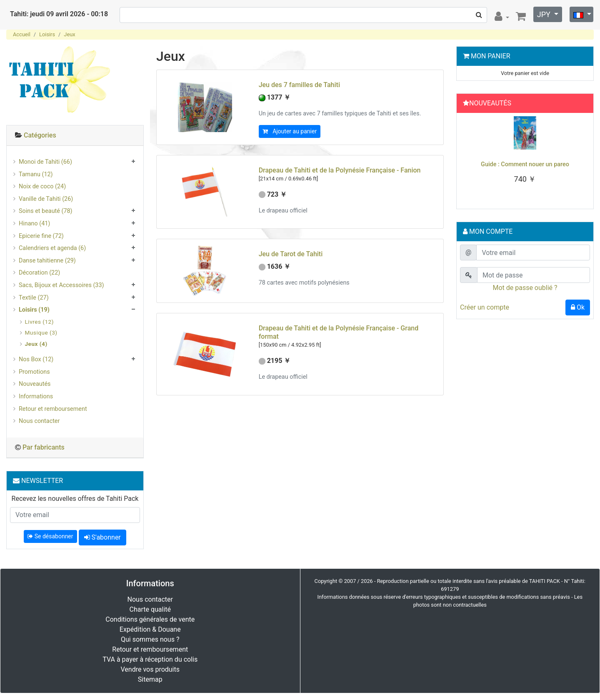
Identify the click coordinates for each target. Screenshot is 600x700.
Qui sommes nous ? (150, 639)
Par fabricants (44, 447)
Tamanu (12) (36, 174)
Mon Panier (491, 56)
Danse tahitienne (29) (47, 261)
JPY (545, 14)
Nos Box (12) (36, 359)
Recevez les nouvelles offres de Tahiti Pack (75, 499)
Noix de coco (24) (42, 186)
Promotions (34, 372)
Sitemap (150, 679)
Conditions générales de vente (150, 619)
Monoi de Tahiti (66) (45, 162)
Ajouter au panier (290, 131)
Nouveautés (35, 384)
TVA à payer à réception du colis (150, 659)
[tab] (75, 136)
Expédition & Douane (150, 629)
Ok (578, 307)
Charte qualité (150, 609)
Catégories (40, 135)
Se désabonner (50, 536)
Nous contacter (39, 421)
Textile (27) (34, 298)
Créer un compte (485, 307)
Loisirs (47, 34)
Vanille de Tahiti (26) (46, 199)
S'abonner (102, 537)
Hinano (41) (34, 224)
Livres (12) (39, 322)
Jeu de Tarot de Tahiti (291, 254)
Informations (36, 396)
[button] (470, 159)
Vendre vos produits (150, 669)
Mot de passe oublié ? (525, 288)
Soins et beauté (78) (46, 211)
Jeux (69, 34)
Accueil (22, 34)
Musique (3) (41, 332)
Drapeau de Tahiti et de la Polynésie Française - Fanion (340, 170)
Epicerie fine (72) (41, 236)
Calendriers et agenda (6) (52, 248)
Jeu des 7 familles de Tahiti (299, 85)
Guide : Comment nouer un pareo (525, 164)
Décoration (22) (39, 273)
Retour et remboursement (53, 409)
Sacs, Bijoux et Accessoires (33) (61, 285)
